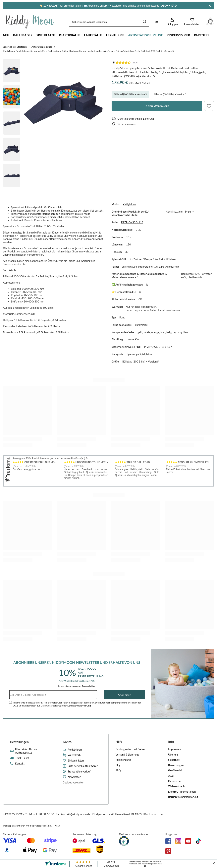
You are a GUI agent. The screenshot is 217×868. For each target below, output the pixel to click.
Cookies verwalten (73, 782)
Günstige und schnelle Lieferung (136, 119)
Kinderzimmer (178, 35)
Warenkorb (74, 755)
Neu (6, 35)
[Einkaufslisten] (192, 22)
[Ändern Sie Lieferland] (158, 22)
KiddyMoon (129, 204)
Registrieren (75, 750)
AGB (16, 706)
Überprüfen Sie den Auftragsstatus (26, 751)
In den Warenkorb (157, 106)
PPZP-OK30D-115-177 (158, 347)
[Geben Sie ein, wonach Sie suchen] (109, 22)
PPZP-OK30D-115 (132, 222)
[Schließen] (210, 6)
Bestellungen (19, 742)
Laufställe (93, 35)
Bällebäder (23, 35)
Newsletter (74, 777)
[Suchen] (144, 22)
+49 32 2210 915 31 (15, 814)
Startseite (22, 47)
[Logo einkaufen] (30, 22)
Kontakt (20, 764)
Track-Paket (22, 758)
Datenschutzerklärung (79, 706)
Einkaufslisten (76, 761)
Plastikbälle (70, 35)
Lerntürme (115, 35)
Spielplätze (46, 35)
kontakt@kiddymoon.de (76, 814)
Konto (67, 742)
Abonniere (124, 695)
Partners (202, 35)
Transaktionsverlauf (79, 772)
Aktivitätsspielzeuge (145, 35)
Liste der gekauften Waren (83, 766)
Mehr (188, 212)
